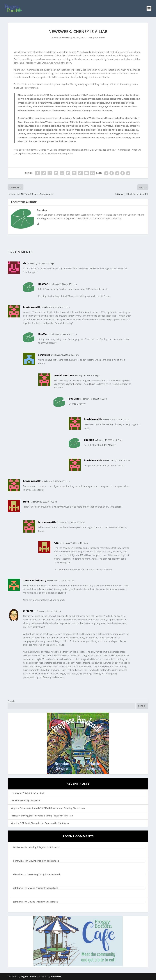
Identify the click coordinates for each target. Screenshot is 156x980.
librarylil (18, 861)
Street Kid (44, 355)
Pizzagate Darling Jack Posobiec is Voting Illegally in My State (42, 816)
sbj (25, 263)
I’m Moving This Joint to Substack (28, 793)
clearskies (18, 874)
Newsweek (37, 84)
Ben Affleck (109, 445)
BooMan (66, 37)
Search (11, 701)
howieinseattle (32, 307)
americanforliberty (35, 580)
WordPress (56, 976)
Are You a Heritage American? (26, 801)
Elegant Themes (28, 976)
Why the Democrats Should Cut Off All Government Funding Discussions (48, 808)
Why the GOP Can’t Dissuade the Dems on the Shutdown (40, 823)
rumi (26, 502)
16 (90, 37)
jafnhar (17, 888)
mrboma (28, 611)
